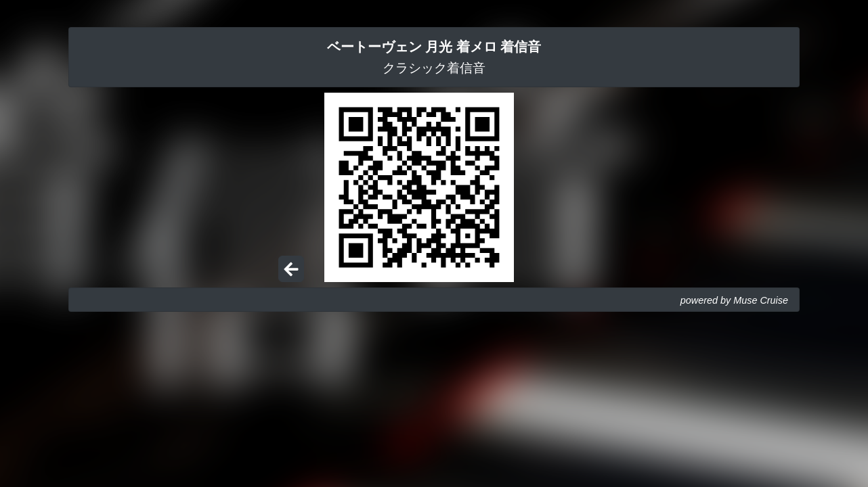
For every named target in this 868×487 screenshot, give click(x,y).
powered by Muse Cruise (734, 300)
